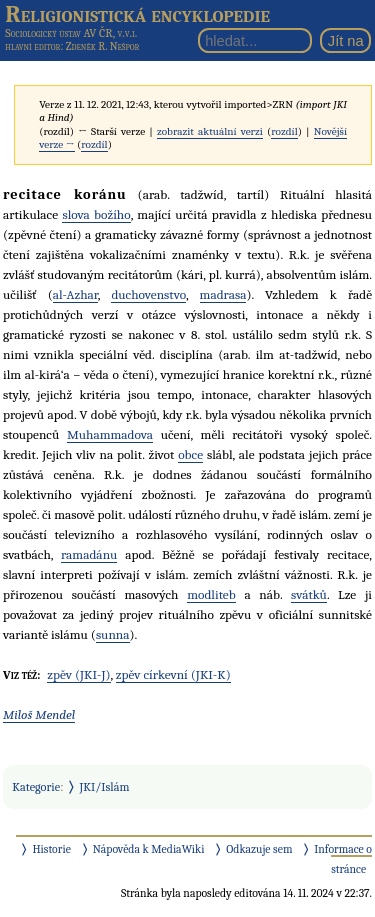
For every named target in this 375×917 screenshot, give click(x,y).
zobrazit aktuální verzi (210, 131)
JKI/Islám (105, 787)
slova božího (96, 214)
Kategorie (36, 787)
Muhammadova (110, 434)
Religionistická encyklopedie (137, 14)
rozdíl (284, 131)
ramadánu (89, 554)
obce (190, 454)
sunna (113, 634)
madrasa (223, 294)
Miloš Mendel (39, 714)
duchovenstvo (148, 294)
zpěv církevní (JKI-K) (173, 674)
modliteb (211, 594)
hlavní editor (32, 46)
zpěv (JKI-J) (78, 674)
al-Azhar (75, 294)
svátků (309, 594)
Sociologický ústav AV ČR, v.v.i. (71, 33)
